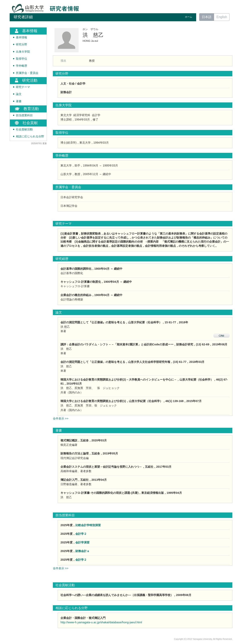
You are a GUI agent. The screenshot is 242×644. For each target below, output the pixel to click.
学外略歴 (22, 66)
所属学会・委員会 (27, 73)
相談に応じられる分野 (30, 136)
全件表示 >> (61, 418)
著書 (19, 101)
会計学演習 (82, 542)
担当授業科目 (24, 115)
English (222, 17)
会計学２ (81, 534)
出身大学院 (23, 52)
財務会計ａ (82, 551)
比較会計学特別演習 (88, 525)
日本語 (207, 17)
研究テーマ (23, 87)
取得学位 (22, 59)
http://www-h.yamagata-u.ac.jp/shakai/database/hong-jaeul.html (101, 622)
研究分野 (22, 44)
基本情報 (22, 37)
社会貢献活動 (24, 129)
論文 (19, 94)
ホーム (189, 17)
